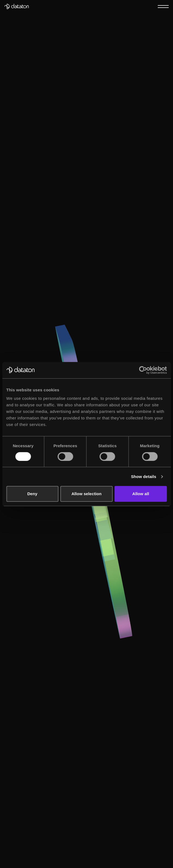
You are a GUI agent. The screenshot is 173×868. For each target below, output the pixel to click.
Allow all (141, 494)
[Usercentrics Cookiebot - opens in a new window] (143, 370)
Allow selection (86, 494)
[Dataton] (17, 7)
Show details (144, 477)
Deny (32, 494)
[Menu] (163, 6)
